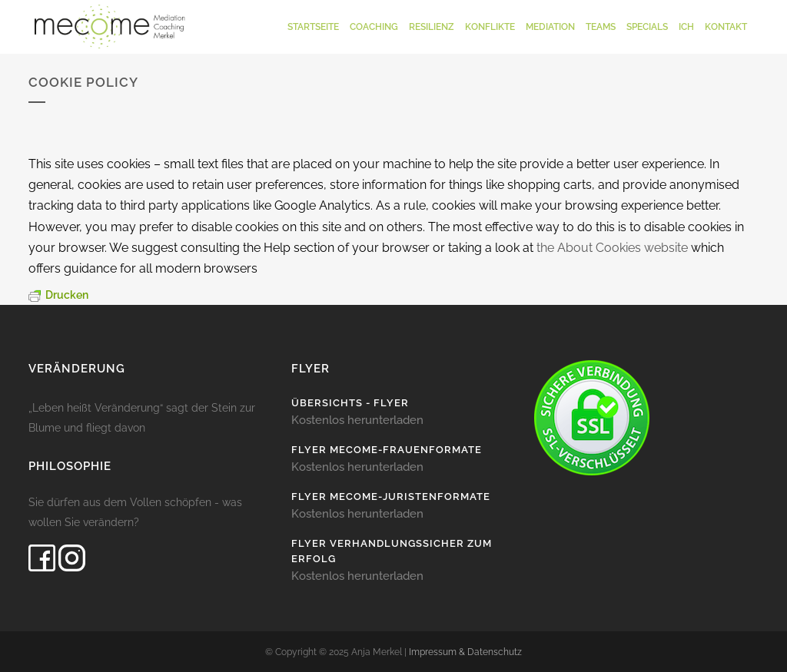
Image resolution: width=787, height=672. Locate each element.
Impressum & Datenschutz (465, 652)
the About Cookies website (612, 248)
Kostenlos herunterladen (357, 420)
